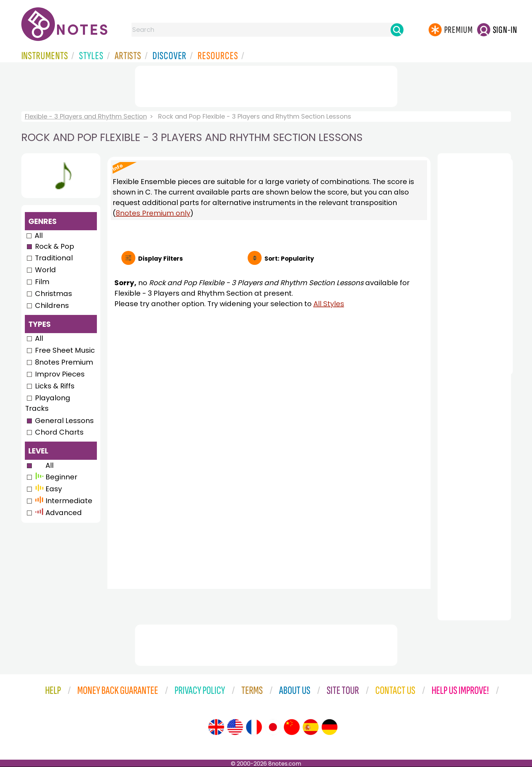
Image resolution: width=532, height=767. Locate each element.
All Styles (329, 304)
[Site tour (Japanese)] (273, 727)
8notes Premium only (153, 213)
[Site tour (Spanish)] (311, 727)
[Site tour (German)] (329, 727)
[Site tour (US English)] (235, 727)
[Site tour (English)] (216, 727)
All (39, 235)
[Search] (397, 30)
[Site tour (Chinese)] (292, 727)
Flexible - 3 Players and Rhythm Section (86, 116)
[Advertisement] (266, 85)
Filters (161, 259)
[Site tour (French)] (254, 727)
